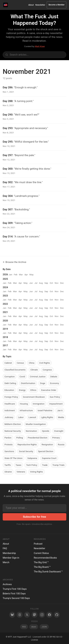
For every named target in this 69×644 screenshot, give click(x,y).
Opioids (45, 431)
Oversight (59, 431)
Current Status (41, 553)
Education (9, 390)
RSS (24, 627)
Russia (61, 444)
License (34, 640)
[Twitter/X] (27, 615)
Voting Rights (36, 472)
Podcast (38, 544)
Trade (45, 465)
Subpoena (32, 458)
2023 (5, 296)
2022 (5, 304)
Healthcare (10, 404)
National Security (13, 431)
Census (20, 363)
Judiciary (9, 417)
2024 (5, 287)
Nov (57, 283)
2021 (5, 312)
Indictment (10, 410)
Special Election (46, 451)
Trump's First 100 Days (15, 589)
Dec (62, 283)
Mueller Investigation (36, 424)
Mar (21, 274)
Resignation (47, 444)
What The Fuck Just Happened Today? (35, 20)
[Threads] (20, 615)
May (31, 274)
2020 (5, 321)
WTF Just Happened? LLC (20, 637)
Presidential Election (38, 438)
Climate (34, 370)
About (31, 5)
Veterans (21, 472)
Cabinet (8, 363)
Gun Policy (55, 397)
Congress (47, 370)
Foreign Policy (11, 397)
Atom (34, 627)
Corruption (10, 377)
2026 (5, 275)
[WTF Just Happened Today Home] (6, 5)
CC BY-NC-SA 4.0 (55, 637)
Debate (54, 377)
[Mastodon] (34, 615)
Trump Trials (59, 465)
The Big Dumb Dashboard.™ (48, 572)
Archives (7, 584)
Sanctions (9, 451)
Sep (46, 283)
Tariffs (8, 465)
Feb (16, 274)
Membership (9, 553)
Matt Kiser (40, 46)
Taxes (18, 465)
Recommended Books (45, 558)
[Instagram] (42, 615)
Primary (56, 438)
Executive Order (49, 390)
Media (61, 417)
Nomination (31, 431)
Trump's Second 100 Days (16, 598)
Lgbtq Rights (47, 417)
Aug (41, 283)
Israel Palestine (45, 410)
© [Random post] (7, 637)
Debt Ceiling (10, 383)
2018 (5, 337)
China (32, 363)
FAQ (5, 548)
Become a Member (57, 5)
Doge (43, 383)
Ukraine (8, 472)
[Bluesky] (12, 615)
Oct (51, 283)
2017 (5, 346)
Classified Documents (15, 370)
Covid (22, 377)
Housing (24, 404)
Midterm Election (13, 424)
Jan (10, 274)
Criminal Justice (38, 377)
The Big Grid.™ (41, 562)
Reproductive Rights (27, 444)
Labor (21, 417)
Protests (9, 444)
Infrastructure (26, 410)
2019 (5, 329)
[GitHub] (57, 615)
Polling (19, 438)
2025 (5, 279)
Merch (6, 562)
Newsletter (40, 5)
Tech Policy (32, 465)
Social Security (26, 451)
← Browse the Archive (14, 262)
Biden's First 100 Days (14, 594)
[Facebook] (49, 615)
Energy (22, 390)
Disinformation (28, 383)
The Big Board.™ (42, 567)
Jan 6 (60, 410)
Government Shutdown (34, 397)
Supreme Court (49, 458)
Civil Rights (45, 363)
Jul (36, 283)
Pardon (8, 438)
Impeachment (56, 404)
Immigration (39, 404)
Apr (26, 274)
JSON (44, 627)
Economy (55, 383)
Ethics (33, 390)
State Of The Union (13, 458)
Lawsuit (32, 417)
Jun (31, 283)
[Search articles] (34, 55)
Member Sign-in (11, 558)
